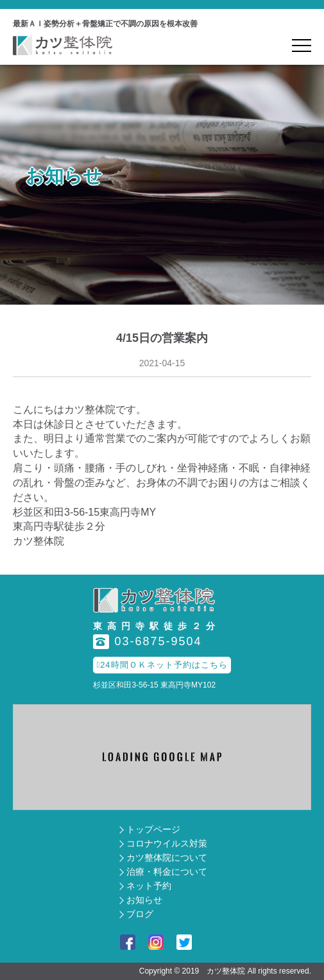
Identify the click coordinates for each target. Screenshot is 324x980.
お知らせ (144, 900)
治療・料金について (167, 872)
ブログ (140, 914)
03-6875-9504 (147, 642)
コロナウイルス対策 (167, 843)
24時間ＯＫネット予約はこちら (162, 665)
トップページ (153, 829)
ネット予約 (149, 886)
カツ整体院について (167, 857)
